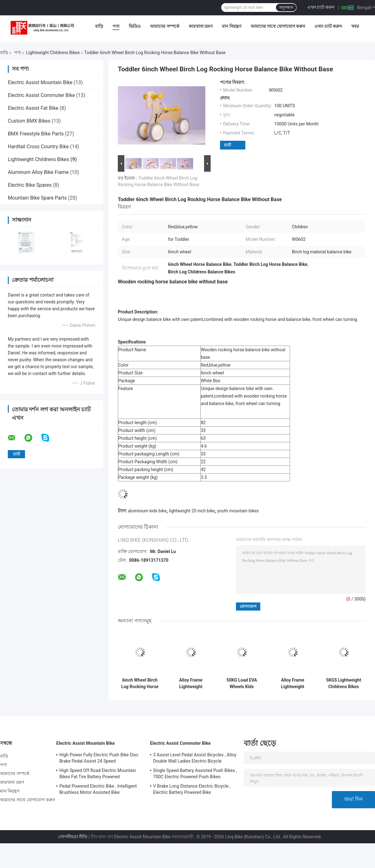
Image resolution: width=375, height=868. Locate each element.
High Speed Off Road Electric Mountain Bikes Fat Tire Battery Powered (98, 774)
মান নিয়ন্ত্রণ (231, 26)
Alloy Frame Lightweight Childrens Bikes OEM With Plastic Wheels (191, 683)
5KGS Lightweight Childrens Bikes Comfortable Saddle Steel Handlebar (343, 683)
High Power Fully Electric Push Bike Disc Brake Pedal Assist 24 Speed (99, 758)
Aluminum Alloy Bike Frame (38, 172)
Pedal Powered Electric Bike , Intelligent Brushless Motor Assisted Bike (98, 789)
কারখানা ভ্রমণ (201, 26)
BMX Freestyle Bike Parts (36, 134)
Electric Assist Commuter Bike (41, 95)
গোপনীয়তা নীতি (73, 837)
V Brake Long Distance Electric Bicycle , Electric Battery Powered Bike (192, 789)
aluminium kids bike (147, 511)
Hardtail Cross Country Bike (38, 147)
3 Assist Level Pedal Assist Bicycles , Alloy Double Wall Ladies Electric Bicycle (195, 758)
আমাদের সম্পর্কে (165, 26)
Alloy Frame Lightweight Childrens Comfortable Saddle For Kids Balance (292, 683)
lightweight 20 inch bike (192, 511)
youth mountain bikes (238, 511)
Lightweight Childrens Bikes (53, 53)
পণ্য (116, 26)
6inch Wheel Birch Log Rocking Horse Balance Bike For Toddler (140, 683)
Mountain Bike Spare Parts (37, 198)
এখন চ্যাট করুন (321, 7)
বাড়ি (99, 26)
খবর (355, 26)
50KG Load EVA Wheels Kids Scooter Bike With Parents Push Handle (242, 683)
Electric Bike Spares (30, 185)
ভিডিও (135, 26)
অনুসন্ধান (286, 8)
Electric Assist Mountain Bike (40, 82)
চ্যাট (227, 145)
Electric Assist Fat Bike (33, 108)
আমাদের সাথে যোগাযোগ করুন (278, 26)
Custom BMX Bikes (29, 121)
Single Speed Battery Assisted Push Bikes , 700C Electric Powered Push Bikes (195, 774)
